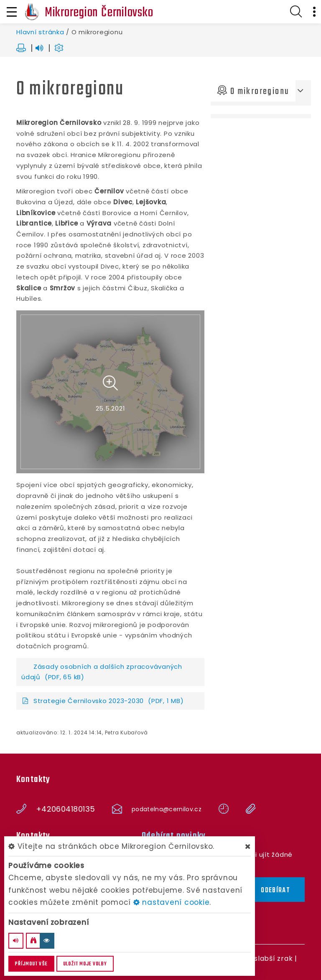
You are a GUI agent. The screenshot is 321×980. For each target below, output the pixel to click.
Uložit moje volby (85, 964)
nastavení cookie (172, 902)
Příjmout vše (31, 964)
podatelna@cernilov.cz (167, 809)
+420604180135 (66, 809)
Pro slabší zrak (266, 958)
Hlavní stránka (40, 32)
